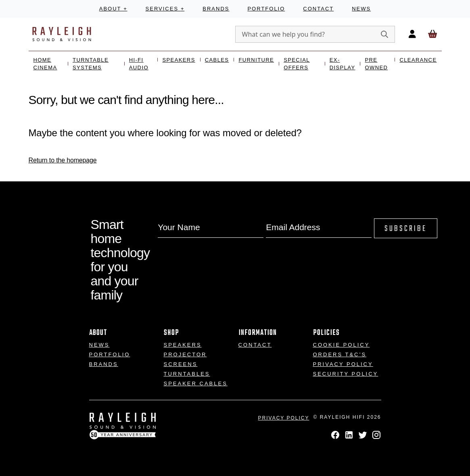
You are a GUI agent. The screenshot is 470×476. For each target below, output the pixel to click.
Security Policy (346, 374)
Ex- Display (343, 64)
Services (165, 9)
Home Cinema (45, 64)
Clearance (418, 60)
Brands (216, 9)
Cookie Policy (342, 345)
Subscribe (406, 229)
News (361, 9)
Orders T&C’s (340, 354)
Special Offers (297, 64)
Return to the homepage (63, 160)
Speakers (179, 60)
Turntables (187, 374)
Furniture (256, 60)
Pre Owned (376, 64)
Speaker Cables (196, 384)
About (113, 9)
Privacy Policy (343, 364)
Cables (217, 60)
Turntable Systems (91, 64)
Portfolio (266, 9)
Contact (318, 9)
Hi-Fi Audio (139, 64)
